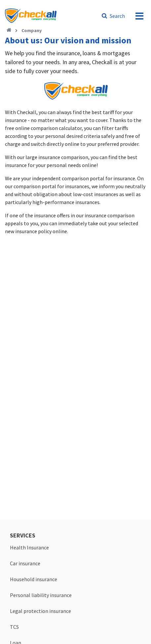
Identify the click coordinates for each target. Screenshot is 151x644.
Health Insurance (29, 547)
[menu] (139, 16)
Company (32, 30)
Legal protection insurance (40, 611)
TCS (14, 627)
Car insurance (25, 563)
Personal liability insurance (41, 595)
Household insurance (34, 579)
